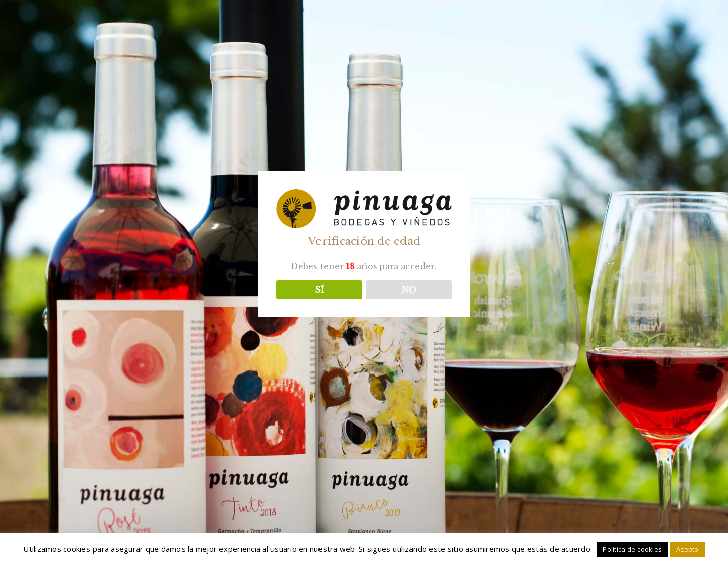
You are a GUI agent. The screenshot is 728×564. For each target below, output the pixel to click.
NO (409, 290)
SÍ (319, 290)
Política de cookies (632, 549)
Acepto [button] (688, 549)
